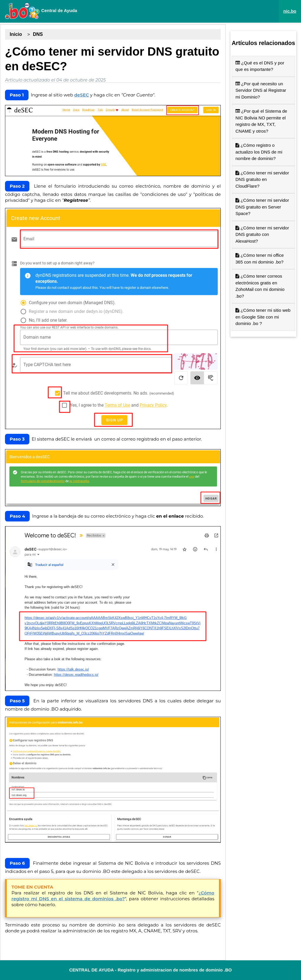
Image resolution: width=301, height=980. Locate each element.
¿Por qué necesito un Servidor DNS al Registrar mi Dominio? (261, 90)
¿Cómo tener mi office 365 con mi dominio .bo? (260, 259)
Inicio (16, 34)
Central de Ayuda (41, 11)
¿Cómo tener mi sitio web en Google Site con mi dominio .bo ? (263, 317)
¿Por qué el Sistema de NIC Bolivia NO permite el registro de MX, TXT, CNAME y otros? (261, 121)
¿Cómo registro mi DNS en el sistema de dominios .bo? (113, 896)
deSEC (82, 95)
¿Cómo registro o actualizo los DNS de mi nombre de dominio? (259, 152)
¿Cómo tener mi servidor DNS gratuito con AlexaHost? (262, 234)
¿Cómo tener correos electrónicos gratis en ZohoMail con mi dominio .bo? (260, 286)
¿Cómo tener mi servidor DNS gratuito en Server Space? (262, 207)
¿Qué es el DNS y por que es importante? (260, 66)
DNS (38, 34)
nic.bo (290, 11)
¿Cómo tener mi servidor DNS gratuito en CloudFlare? (262, 179)
